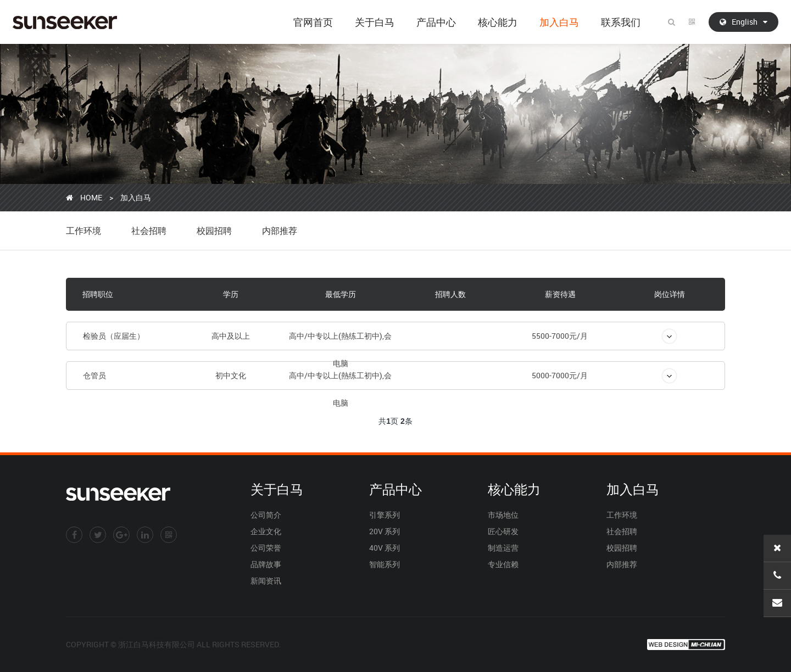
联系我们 (621, 22)
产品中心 (436, 22)
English (743, 22)
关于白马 (375, 22)
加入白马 (559, 22)
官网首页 (313, 22)
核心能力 (498, 22)
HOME (91, 197)
